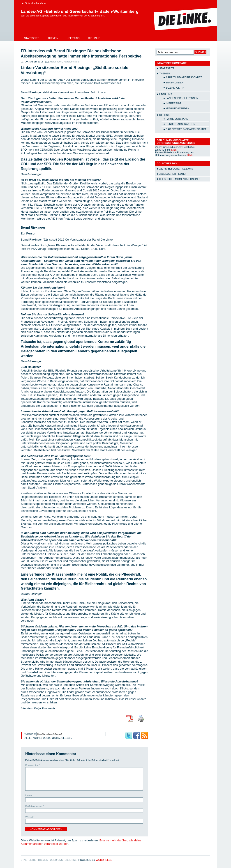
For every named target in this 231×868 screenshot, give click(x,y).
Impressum (173, 103)
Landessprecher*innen (182, 98)
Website (30, 817)
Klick (174, 150)
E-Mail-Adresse (35, 806)
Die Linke (94, 38)
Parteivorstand (71, 62)
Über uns (73, 38)
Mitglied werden (178, 108)
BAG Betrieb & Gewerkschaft (186, 129)
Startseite (32, 38)
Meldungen (56, 62)
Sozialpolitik (175, 88)
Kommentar (32, 765)
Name (29, 795)
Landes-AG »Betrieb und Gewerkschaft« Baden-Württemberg (80, 11)
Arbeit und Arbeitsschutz (184, 77)
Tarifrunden (175, 83)
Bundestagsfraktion (181, 124)
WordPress (104, 860)
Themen (53, 38)
